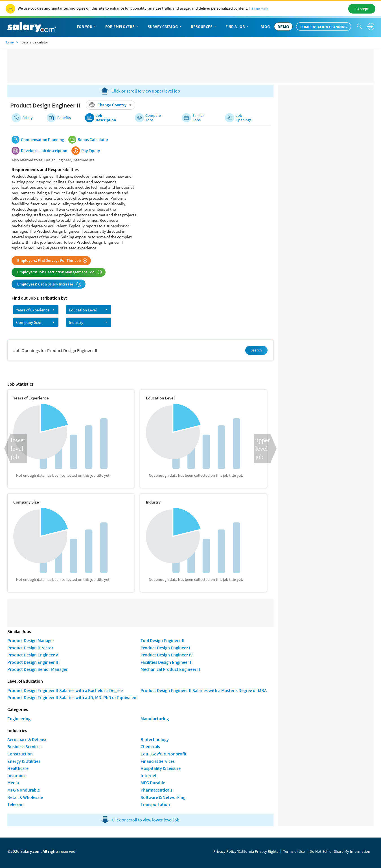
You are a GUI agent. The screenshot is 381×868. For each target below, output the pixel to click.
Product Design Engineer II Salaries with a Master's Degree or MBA (204, 690)
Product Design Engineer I (165, 648)
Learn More (260, 9)
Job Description (106, 118)
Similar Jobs (198, 118)
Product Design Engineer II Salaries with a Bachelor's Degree (65, 690)
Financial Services (158, 761)
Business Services (24, 746)
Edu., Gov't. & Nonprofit (164, 754)
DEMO (283, 27)
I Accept (362, 9)
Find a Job (237, 27)
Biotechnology (155, 739)
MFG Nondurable (24, 790)
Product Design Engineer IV (167, 655)
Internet (149, 775)
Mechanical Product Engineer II (170, 669)
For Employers (122, 27)
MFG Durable (153, 783)
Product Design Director (30, 648)
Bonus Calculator (93, 140)
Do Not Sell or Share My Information (340, 851)
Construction (20, 754)
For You (87, 27)
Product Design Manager (31, 640)
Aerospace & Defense (27, 739)
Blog (265, 27)
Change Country (111, 105)
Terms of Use (294, 851)
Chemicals (150, 746)
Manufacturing (155, 718)
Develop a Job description (44, 151)
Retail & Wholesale (25, 797)
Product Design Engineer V (33, 655)
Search (256, 350)
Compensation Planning (324, 27)
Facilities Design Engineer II (167, 662)
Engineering (19, 718)
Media (13, 783)
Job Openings (244, 118)
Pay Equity (91, 151)
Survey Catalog (165, 27)
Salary (28, 118)
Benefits (64, 118)
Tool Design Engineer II (163, 640)
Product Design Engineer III (34, 662)
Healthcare (18, 768)
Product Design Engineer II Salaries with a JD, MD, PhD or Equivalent (73, 697)
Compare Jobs (153, 118)
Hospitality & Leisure (161, 768)
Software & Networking (163, 797)
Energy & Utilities (24, 761)
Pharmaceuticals (156, 790)
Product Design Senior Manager (38, 669)
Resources (204, 27)
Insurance (17, 775)
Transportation (155, 804)
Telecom (15, 804)
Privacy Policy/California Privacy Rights (246, 851)
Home (9, 42)
